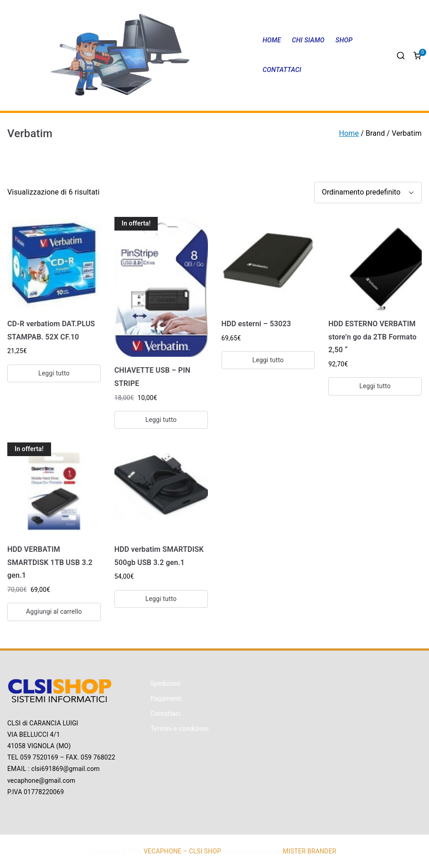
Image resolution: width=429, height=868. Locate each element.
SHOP (344, 40)
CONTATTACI (282, 70)
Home (349, 133)
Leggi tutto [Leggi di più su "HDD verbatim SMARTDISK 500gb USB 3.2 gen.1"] (161, 599)
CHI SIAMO (308, 40)
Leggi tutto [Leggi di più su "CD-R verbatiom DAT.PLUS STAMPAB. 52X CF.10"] (54, 373)
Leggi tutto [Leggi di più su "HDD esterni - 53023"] (268, 360)
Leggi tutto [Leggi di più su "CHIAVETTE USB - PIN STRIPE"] (161, 420)
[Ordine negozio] (368, 193)
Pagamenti (166, 699)
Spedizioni (165, 683)
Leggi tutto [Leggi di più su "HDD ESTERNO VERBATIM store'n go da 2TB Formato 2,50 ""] (375, 386)
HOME (272, 40)
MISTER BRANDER (309, 851)
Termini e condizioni (180, 729)
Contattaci (165, 714)
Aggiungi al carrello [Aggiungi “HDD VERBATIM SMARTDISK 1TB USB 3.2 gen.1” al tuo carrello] (54, 611)
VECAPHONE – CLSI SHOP (182, 851)
